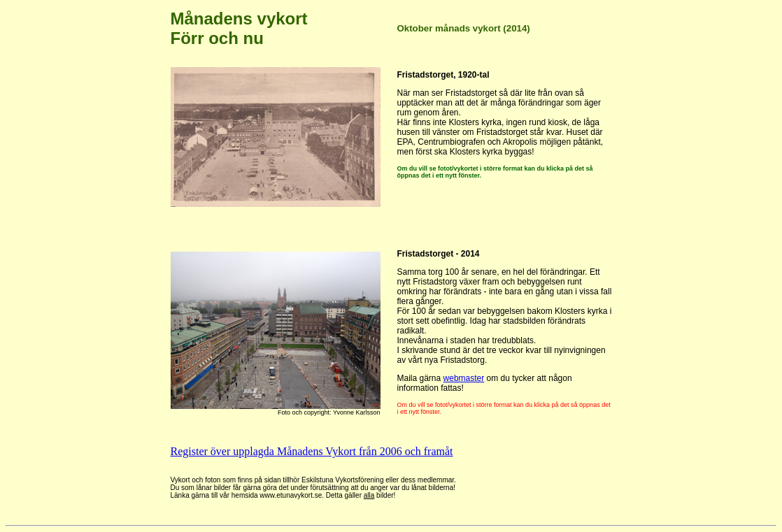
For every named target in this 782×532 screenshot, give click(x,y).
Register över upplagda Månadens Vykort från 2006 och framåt (312, 451)
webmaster (464, 378)
